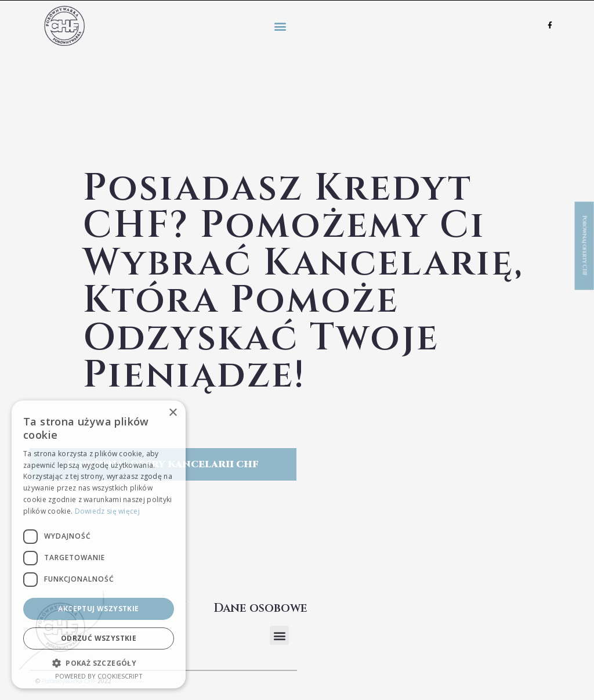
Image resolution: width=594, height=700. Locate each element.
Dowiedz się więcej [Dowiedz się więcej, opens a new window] (107, 511)
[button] (280, 26)
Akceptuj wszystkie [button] (98, 609)
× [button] (173, 413)
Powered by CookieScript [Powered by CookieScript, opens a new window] (99, 676)
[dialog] (99, 544)
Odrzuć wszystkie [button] (99, 638)
